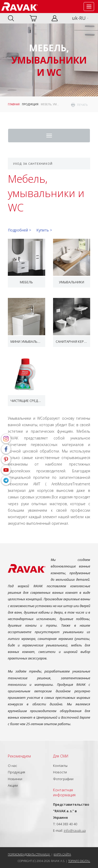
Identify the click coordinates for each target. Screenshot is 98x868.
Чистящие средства (27, 401)
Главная (14, 104)
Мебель (26, 282)
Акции (13, 785)
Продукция (30, 104)
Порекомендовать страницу (29, 854)
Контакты (60, 766)
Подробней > (19, 230)
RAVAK (20, 7)
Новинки (15, 779)
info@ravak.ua (75, 830)
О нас (13, 766)
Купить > (44, 230)
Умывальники (71, 282)
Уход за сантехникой (33, 164)
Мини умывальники (27, 341)
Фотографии (63, 779)
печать (82, 105)
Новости (60, 772)
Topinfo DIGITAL (79, 861)
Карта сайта (62, 854)
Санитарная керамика (72, 341)
